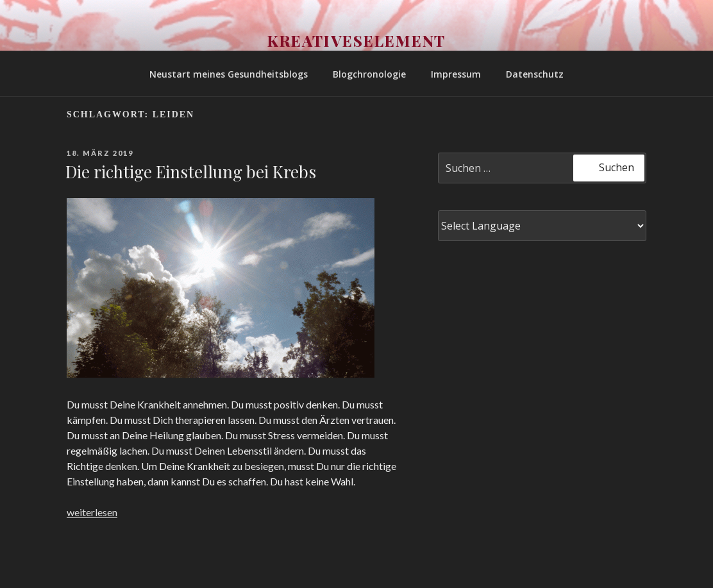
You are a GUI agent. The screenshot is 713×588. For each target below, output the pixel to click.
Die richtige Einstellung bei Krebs (191, 172)
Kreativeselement (357, 40)
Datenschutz (535, 74)
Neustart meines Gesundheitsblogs (229, 74)
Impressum (456, 74)
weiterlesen (92, 512)
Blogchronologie (369, 74)
